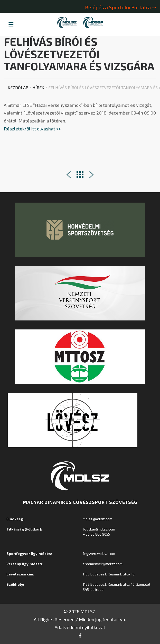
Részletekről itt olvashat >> (33, 129)
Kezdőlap (18, 87)
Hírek (38, 87)
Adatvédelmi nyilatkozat (80, 627)
